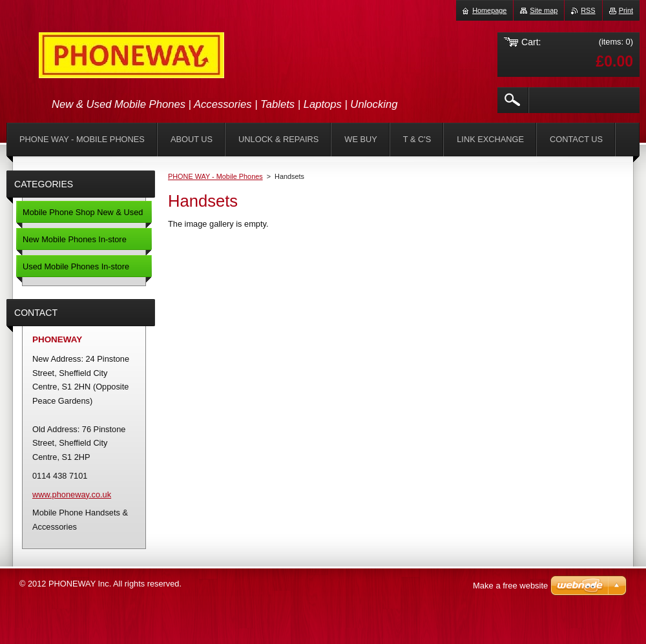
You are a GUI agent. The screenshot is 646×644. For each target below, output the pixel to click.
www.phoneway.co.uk (72, 494)
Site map (544, 10)
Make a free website (510, 586)
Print (626, 10)
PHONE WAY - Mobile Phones (215, 176)
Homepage (489, 10)
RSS (588, 10)
